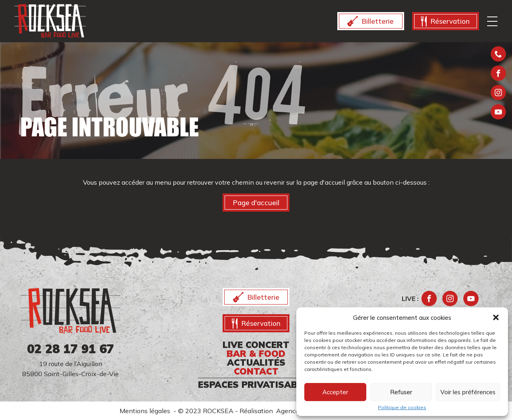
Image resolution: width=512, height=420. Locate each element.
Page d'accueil (256, 203)
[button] (496, 317)
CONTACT (256, 371)
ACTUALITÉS (256, 362)
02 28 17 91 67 (70, 349)
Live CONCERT (256, 345)
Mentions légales (147, 411)
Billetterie (371, 21)
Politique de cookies (402, 408)
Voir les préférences (468, 392)
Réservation (445, 21)
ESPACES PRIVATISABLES (256, 385)
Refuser (401, 392)
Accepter (335, 392)
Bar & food (256, 354)
